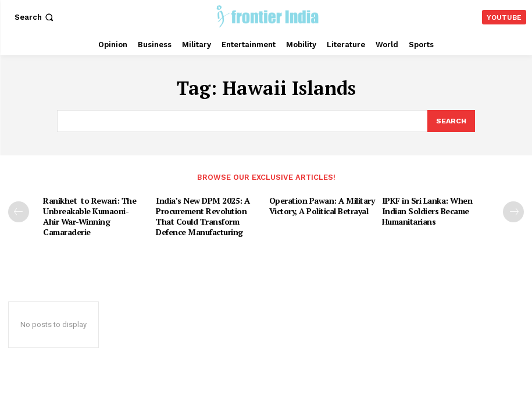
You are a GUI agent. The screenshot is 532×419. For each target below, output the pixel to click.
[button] (35, 17)
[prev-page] (19, 210)
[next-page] (513, 210)
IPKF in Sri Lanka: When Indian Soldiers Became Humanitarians (424, 208)
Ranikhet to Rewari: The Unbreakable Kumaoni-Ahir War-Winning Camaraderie (86, 213)
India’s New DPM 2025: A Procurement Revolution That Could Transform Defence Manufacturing (209, 213)
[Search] (451, 120)
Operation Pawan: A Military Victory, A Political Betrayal (319, 203)
